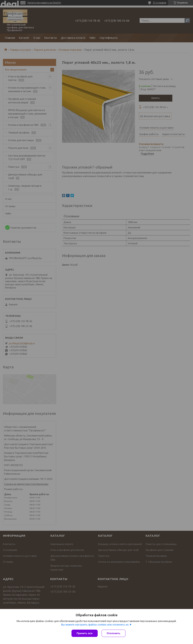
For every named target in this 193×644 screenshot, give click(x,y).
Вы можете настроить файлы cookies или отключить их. (95, 625)
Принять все (85, 633)
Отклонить (114, 633)
